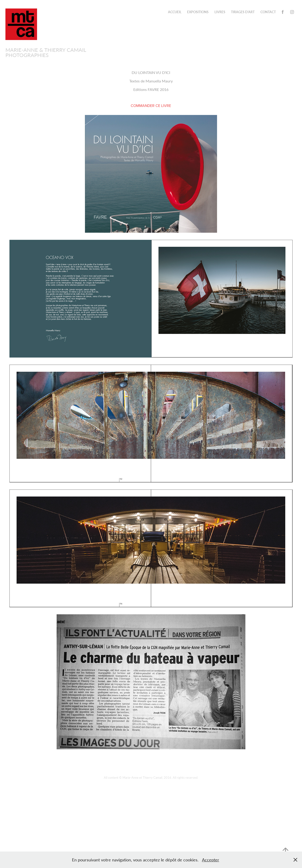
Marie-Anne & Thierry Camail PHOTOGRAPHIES (46, 52)
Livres (220, 12)
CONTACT (268, 12)
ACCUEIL (175, 12)
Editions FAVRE (147, 89)
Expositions (198, 12)
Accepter (211, 860)
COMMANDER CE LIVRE (151, 106)
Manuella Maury (159, 81)
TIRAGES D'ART (243, 12)
